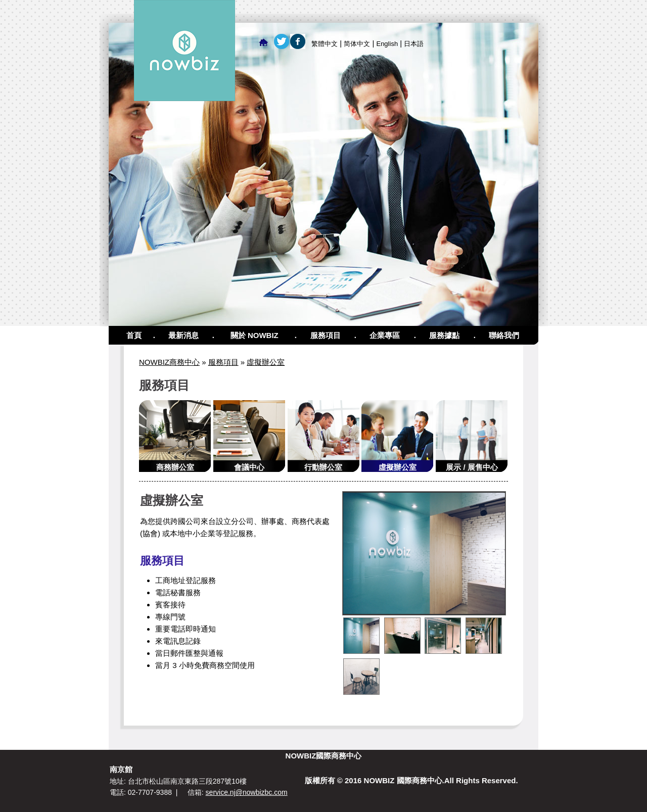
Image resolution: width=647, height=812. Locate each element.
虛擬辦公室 (266, 362)
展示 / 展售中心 (472, 467)
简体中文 (357, 44)
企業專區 (385, 335)
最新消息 (183, 335)
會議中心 (249, 467)
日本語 (414, 44)
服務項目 (326, 335)
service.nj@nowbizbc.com (247, 792)
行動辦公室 (323, 467)
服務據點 (444, 335)
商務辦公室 (175, 467)
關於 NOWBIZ (255, 335)
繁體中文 (325, 44)
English (387, 44)
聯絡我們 (504, 335)
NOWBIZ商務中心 (169, 362)
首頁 (134, 335)
